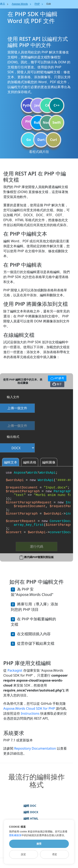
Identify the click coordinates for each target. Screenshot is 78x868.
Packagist (15, 670)
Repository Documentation (35, 748)
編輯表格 (30, 462)
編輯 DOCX (31, 812)
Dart (41, 140)
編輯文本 (11, 462)
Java (38, 105)
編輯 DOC (30, 806)
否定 (55, 854)
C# (47, 105)
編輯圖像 (49, 462)
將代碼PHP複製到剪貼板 (39, 557)
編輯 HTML (31, 818)
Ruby (38, 122)
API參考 (57, 378)
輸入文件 (13, 397)
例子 (57, 384)
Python (29, 105)
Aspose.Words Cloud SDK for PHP (29, 708)
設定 (23, 854)
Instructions (30, 713)
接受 (39, 844)
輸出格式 (13, 437)
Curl (54, 140)
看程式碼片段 (39, 152)
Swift (57, 122)
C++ (57, 105)
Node (47, 122)
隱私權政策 (15, 835)
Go (29, 140)
